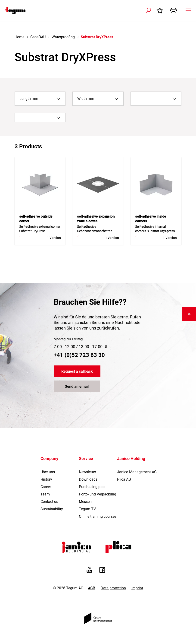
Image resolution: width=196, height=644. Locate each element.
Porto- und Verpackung (98, 494)
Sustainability (52, 509)
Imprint (137, 588)
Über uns (48, 472)
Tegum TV (87, 509)
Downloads (88, 479)
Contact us (49, 502)
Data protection (113, 588)
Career (46, 487)
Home (19, 37)
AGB (92, 588)
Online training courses (98, 516)
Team (45, 494)
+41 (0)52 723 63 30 (79, 355)
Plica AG (124, 479)
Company (49, 458)
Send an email (77, 386)
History (46, 479)
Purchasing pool (92, 487)
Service (86, 458)
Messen (85, 502)
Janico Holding (131, 458)
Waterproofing (63, 37)
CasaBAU (38, 37)
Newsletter (87, 472)
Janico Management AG (137, 472)
